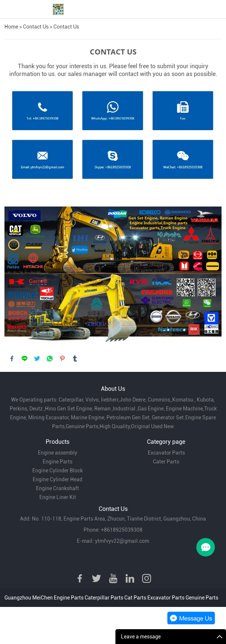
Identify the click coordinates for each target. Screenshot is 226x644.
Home (11, 27)
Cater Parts (166, 462)
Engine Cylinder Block (58, 470)
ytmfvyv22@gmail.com (122, 541)
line (24, 359)
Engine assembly (58, 453)
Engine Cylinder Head (58, 479)
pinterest (62, 359)
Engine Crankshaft (58, 488)
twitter (37, 359)
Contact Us (36, 27)
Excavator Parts (166, 453)
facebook (12, 359)
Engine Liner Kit (58, 497)
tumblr (75, 359)
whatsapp (50, 359)
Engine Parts (58, 462)
